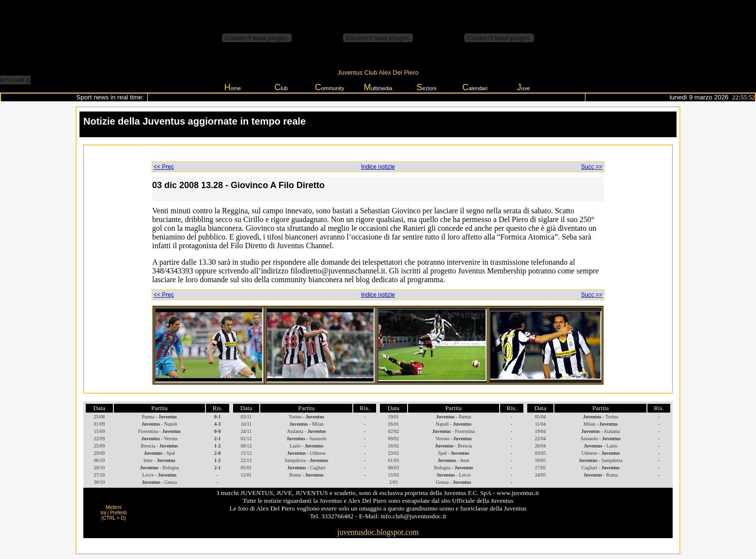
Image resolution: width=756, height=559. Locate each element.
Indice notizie (378, 167)
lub (281, 87)
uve (524, 87)
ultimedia (378, 87)
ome (233, 87)
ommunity (330, 87)
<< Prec (164, 167)
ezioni (427, 87)
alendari (475, 87)
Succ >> (592, 167)
